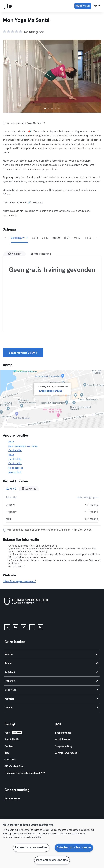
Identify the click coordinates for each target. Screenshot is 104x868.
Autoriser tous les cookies (74, 848)
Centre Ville (15, 450)
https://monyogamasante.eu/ (19, 581)
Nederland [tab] (51, 690)
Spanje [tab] (51, 708)
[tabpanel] (52, 508)
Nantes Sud (15, 472)
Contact (9, 746)
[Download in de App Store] (17, 615)
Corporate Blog (64, 746)
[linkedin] (15, 627)
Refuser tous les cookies (31, 848)
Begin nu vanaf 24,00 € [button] (23, 353)
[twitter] (24, 627)
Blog (7, 753)
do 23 (88, 238)
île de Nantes (16, 468)
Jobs (7, 733)
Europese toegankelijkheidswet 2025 (25, 773)
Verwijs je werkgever (67, 753)
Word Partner (62, 740)
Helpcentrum (12, 799)
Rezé (11, 442)
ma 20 (56, 238)
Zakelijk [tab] (29, 489)
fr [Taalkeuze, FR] (97, 6)
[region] (52, 844)
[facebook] (32, 627)
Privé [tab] (11, 489)
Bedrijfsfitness (63, 733)
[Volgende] (97, 238)
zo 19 (45, 238)
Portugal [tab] (51, 699)
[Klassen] (15, 254)
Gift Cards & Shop (14, 766)
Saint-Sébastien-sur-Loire (23, 446)
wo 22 (77, 238)
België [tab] (51, 663)
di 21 (67, 238)
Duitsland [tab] (51, 672)
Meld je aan (83, 6)
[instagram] (7, 627)
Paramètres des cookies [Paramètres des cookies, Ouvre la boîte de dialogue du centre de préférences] (52, 860)
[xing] (40, 627)
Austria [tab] (51, 654)
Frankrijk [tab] (51, 681)
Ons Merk (10, 760)
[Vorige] (6, 238)
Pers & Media (12, 740)
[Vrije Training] (41, 254)
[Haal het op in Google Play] (43, 615)
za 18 (35, 238)
